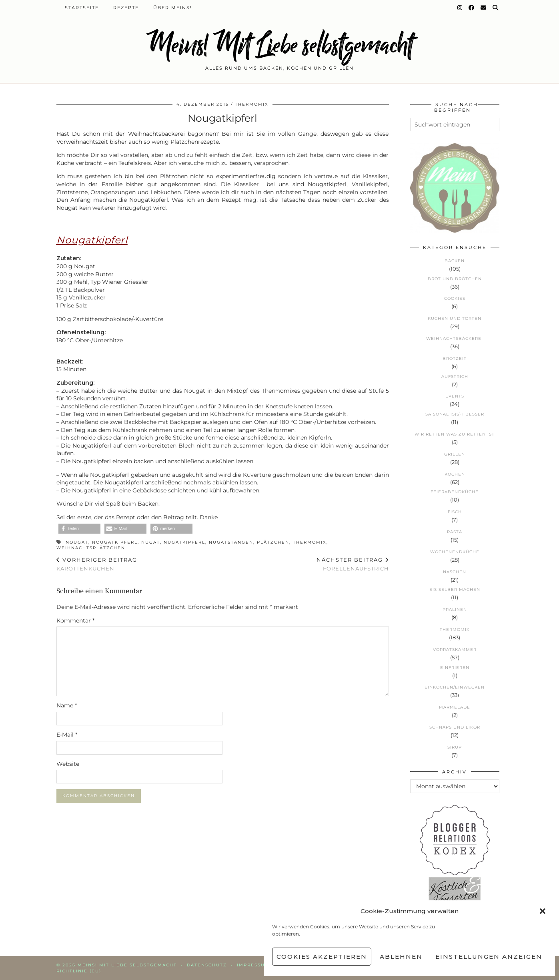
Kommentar (75, 621)
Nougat (77, 542)
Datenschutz (207, 965)
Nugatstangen (231, 542)
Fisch (455, 512)
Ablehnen (401, 957)
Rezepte (126, 8)
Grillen (455, 454)
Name (67, 705)
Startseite (82, 8)
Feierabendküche (455, 492)
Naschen (455, 572)
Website (68, 764)
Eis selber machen (455, 589)
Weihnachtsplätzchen (91, 548)
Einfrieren (455, 668)
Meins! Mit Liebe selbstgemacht (280, 45)
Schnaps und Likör (455, 727)
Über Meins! (173, 8)
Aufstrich (455, 377)
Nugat (151, 542)
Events (455, 396)
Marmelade (455, 707)
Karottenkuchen (97, 564)
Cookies (455, 298)
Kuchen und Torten (455, 318)
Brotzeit (455, 358)
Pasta (455, 532)
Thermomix (252, 104)
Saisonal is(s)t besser (455, 414)
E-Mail (67, 735)
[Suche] (496, 8)
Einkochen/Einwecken (455, 687)
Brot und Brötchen (455, 279)
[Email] (484, 8)
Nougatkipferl (115, 542)
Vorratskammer (455, 650)
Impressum (253, 965)
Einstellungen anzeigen (489, 957)
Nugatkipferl (184, 542)
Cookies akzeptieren (322, 957)
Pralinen (455, 609)
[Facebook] (472, 8)
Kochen (455, 474)
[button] (543, 911)
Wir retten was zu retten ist (455, 434)
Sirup (455, 747)
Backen (455, 261)
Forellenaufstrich (353, 564)
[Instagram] (460, 8)
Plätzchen (273, 542)
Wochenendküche (455, 552)
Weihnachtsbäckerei (455, 338)
